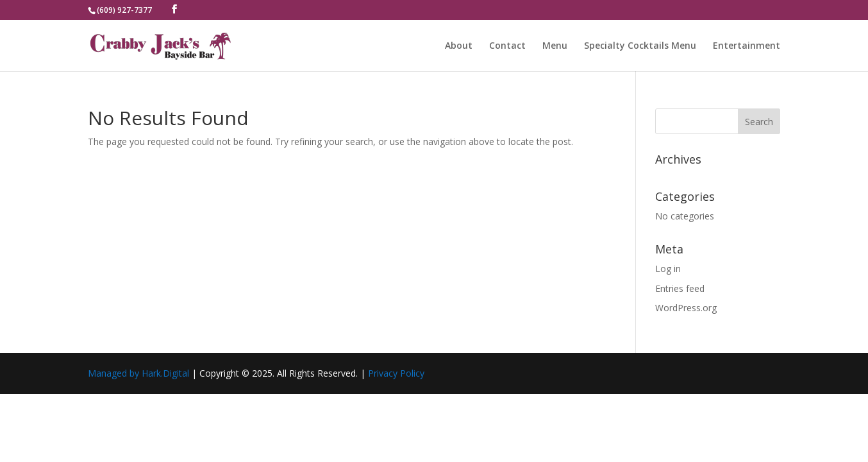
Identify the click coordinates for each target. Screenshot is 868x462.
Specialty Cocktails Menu (640, 46)
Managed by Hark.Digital (138, 373)
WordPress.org (686, 308)
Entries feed (680, 288)
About (459, 46)
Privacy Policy (396, 373)
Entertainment (747, 46)
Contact (507, 46)
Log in (668, 269)
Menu (555, 46)
